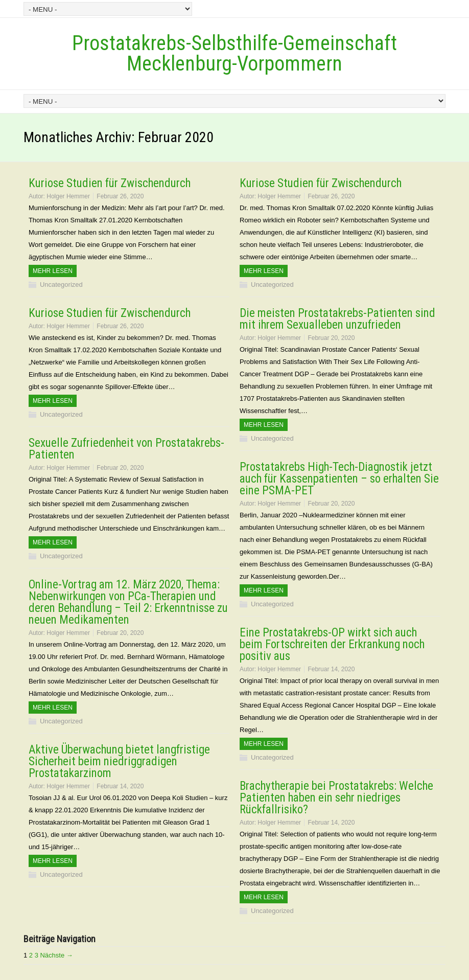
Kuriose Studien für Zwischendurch (110, 183)
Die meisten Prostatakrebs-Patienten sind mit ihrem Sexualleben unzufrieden (337, 319)
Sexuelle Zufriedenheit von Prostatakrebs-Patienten (126, 449)
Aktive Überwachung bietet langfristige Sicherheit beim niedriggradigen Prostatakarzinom (119, 761)
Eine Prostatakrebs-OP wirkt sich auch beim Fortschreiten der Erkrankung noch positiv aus (332, 644)
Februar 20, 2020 (331, 338)
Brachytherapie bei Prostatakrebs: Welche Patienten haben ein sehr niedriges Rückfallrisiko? (336, 798)
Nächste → (56, 955)
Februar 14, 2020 (331, 669)
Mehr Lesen (53, 271)
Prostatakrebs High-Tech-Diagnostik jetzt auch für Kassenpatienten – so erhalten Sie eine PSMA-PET (339, 479)
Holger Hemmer (68, 196)
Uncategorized (61, 284)
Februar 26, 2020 (120, 196)
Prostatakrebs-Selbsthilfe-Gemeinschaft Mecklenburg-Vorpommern (235, 53)
